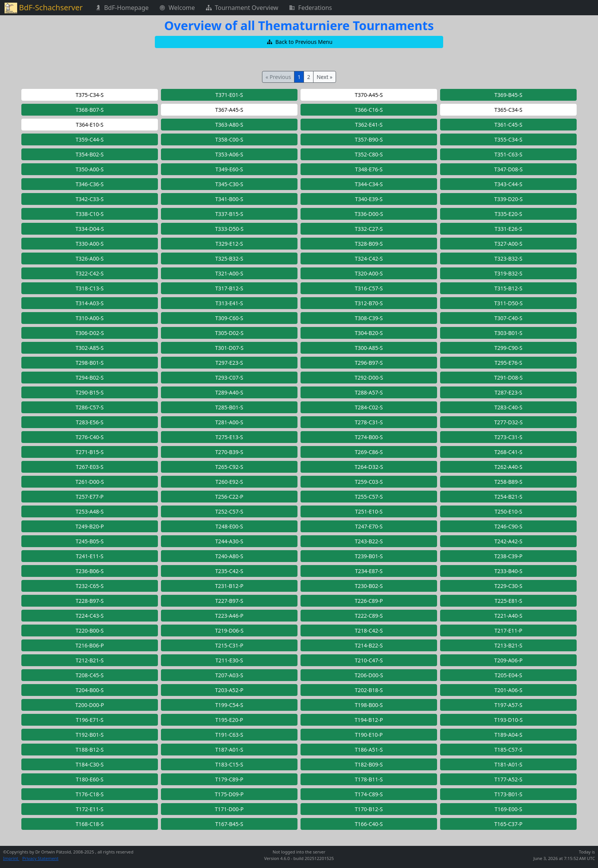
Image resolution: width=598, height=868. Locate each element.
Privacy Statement (41, 858)
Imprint (11, 858)
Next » (324, 77)
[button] (299, 42)
